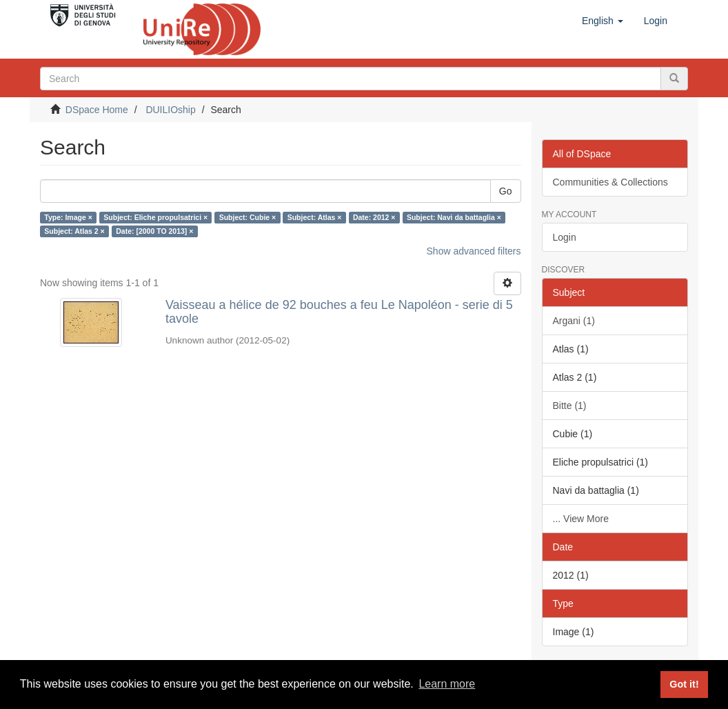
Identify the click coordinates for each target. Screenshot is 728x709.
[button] (603, 21)
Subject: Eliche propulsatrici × (155, 217)
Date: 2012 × (374, 217)
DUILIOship (170, 110)
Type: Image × (68, 217)
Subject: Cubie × (248, 217)
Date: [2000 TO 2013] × (154, 231)
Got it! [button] (684, 684)
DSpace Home (97, 110)
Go (506, 191)
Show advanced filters (474, 251)
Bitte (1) (570, 406)
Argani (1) (574, 321)
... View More (581, 519)
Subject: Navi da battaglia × (454, 217)
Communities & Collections (610, 182)
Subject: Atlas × (315, 217)
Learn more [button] (447, 684)
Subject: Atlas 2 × (74, 231)
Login (565, 237)
